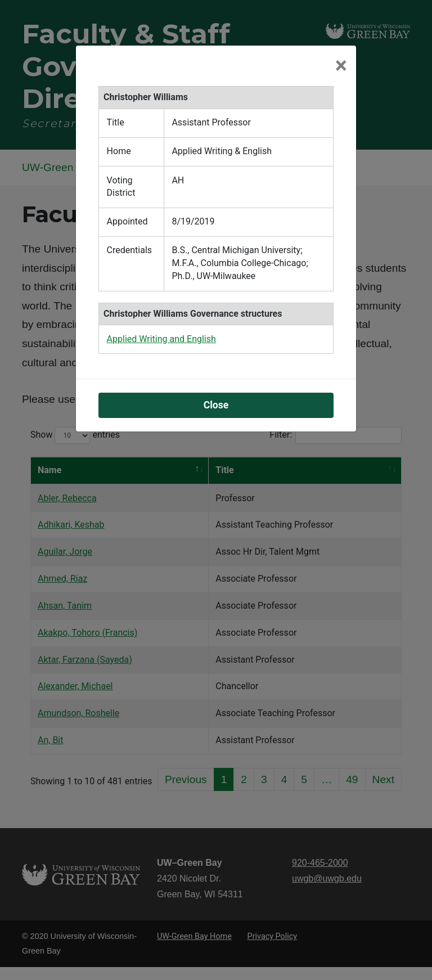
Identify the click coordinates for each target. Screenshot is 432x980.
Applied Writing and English (161, 339)
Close (216, 405)
